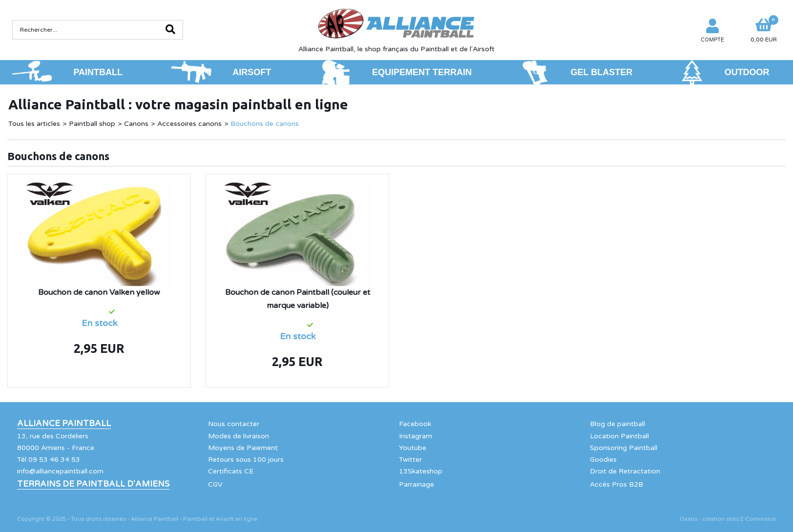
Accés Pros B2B (616, 484)
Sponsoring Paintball (624, 448)
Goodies (603, 460)
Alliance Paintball (64, 424)
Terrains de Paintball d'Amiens (93, 484)
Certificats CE (231, 471)
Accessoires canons (189, 124)
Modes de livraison (239, 436)
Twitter (410, 460)
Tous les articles (34, 124)
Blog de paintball (617, 424)
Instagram (416, 436)
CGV (215, 484)
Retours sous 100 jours (246, 460)
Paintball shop (92, 124)
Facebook (415, 424)
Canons (136, 124)
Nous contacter (234, 424)
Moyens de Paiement (243, 448)
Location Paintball (619, 436)
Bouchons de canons (265, 124)
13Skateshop (421, 471)
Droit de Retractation (625, 471)
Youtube (413, 448)
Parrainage (417, 484)
